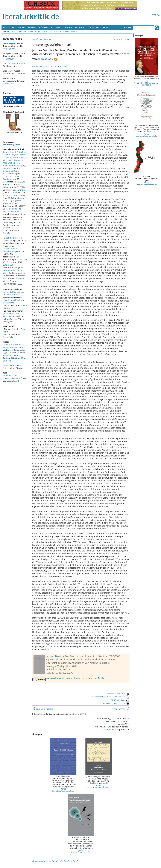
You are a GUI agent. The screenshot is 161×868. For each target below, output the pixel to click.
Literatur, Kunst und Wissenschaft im (14, 347)
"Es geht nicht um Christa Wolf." (13, 270)
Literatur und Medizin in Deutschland (14, 301)
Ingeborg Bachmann (12, 202)
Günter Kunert (9, 152)
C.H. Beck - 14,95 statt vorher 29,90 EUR (146, 84)
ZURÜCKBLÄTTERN (42, 40)
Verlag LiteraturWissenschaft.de (63, 790)
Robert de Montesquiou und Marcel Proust (14, 293)
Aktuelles (9, 28)
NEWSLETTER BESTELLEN (116, 704)
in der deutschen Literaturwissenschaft (13, 377)
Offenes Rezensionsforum (15, 63)
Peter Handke (19, 195)
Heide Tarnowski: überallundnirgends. (12, 250)
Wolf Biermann (16, 160)
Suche (128, 28)
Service (68, 28)
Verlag (156, 15)
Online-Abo (8, 84)
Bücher (43, 28)
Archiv (21, 28)
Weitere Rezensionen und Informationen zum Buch (75, 678)
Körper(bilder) (9, 49)
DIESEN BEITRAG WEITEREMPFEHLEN (111, 697)
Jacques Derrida (55, 656)
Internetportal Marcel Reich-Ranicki (12, 210)
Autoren (56, 28)
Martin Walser (12, 157)
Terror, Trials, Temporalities (11, 315)
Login (105, 28)
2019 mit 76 (8, 265)
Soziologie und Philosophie (64, 32)
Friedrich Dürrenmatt (11, 170)
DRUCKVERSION (120, 700)
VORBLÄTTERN (122, 40)
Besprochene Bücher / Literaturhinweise (50, 66)
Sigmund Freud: (15, 358)
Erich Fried (8, 184)
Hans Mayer (8, 59)
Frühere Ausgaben (20, 32)
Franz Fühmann (18, 190)
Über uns (94, 28)
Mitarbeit (80, 28)
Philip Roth (22, 152)
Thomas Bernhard (11, 178)
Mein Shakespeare (11, 163)
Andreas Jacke (46, 59)
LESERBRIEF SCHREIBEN (117, 693)
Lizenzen (107, 729)
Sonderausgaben (11, 145)
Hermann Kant (10, 165)
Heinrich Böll (9, 155)
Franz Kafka (8, 337)
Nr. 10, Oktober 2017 (40, 32)
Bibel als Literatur (15, 365)
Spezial (32, 28)
